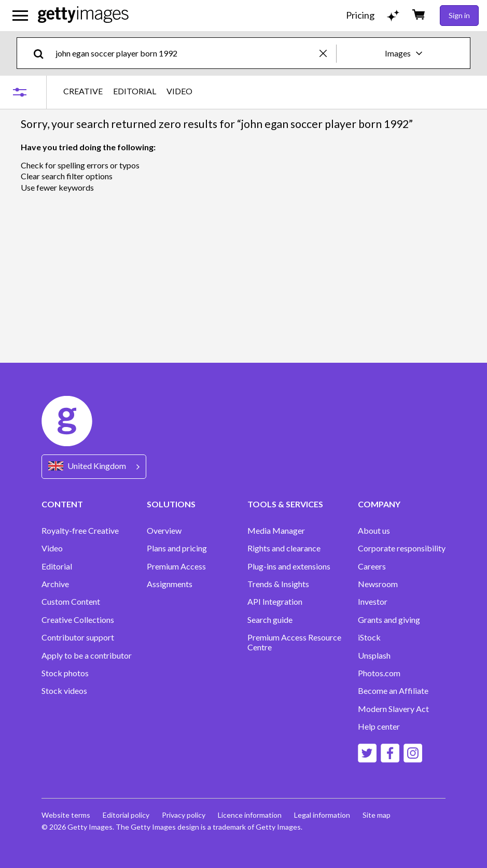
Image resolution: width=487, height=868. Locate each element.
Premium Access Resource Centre (294, 642)
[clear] (328, 53)
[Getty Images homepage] (83, 15)
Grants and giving (389, 620)
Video (52, 548)
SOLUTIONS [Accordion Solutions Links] (171, 504)
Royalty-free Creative (80, 531)
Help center (379, 727)
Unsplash (374, 656)
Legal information (322, 815)
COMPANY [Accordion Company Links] (379, 504)
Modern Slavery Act (393, 709)
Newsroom (378, 584)
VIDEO (179, 91)
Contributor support (78, 637)
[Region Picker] (94, 467)
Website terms (66, 815)
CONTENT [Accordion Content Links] (62, 504)
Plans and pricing (177, 548)
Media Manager (276, 531)
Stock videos (64, 691)
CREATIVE (83, 91)
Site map (377, 815)
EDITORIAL (135, 91)
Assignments (170, 584)
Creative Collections (78, 620)
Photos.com (379, 673)
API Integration (275, 602)
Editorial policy (126, 815)
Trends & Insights (278, 584)
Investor (373, 602)
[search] (43, 53)
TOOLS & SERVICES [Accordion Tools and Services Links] (285, 504)
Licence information (250, 815)
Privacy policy (184, 815)
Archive (55, 584)
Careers (372, 566)
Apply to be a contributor (87, 656)
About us (374, 531)
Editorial (57, 566)
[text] (186, 53)
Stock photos (65, 673)
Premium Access (176, 566)
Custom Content (71, 602)
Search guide (270, 620)
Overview (164, 531)
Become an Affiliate (393, 691)
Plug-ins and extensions (289, 566)
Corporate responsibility (402, 548)
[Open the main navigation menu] (20, 16)
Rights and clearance (284, 548)
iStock (369, 637)
